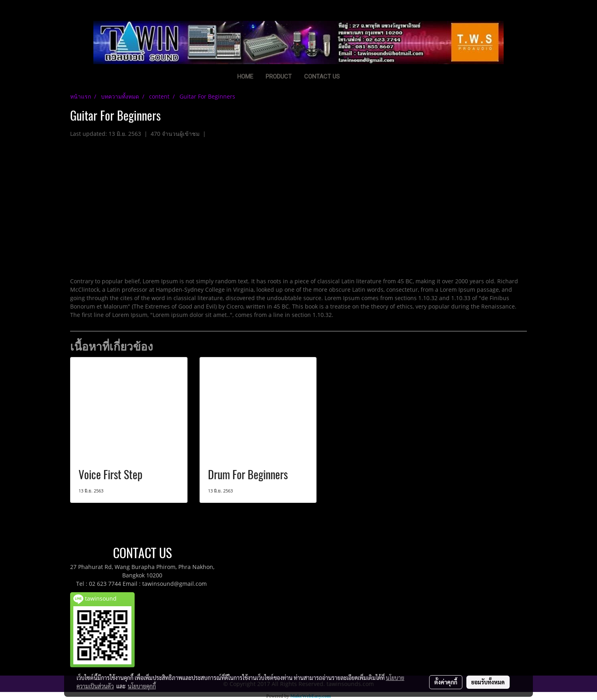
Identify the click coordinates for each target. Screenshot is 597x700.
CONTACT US (322, 77)
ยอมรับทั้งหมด (488, 682)
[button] (358, 77)
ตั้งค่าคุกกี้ (446, 682)
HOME (245, 77)
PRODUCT (279, 77)
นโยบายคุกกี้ (142, 686)
